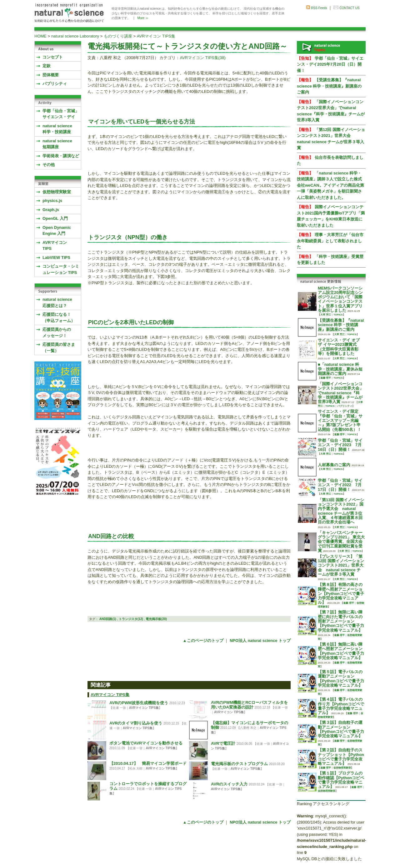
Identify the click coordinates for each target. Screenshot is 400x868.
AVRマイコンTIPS (55, 246)
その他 (49, 165)
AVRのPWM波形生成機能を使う (139, 703)
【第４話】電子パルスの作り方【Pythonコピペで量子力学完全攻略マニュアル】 (341, 706)
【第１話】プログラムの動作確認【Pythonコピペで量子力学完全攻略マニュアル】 (341, 780)
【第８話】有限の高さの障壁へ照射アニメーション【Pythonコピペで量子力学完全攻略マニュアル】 (341, 593)
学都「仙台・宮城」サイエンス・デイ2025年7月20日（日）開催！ (330, 64)
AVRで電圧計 (223, 743)
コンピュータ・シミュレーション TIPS (61, 269)
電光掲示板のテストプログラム (239, 764)
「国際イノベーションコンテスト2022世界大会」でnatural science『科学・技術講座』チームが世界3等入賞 (341, 393)
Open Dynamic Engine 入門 (57, 231)
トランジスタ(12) (131, 619)
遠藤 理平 (326, 378)
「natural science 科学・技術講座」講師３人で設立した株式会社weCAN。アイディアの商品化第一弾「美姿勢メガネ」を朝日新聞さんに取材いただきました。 (330, 185)
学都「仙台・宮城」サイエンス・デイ (61, 114)
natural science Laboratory (75, 36)
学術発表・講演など (61, 156)
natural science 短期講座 (57, 144)
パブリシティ (55, 84)
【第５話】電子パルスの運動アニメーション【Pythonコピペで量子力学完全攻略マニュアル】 (341, 679)
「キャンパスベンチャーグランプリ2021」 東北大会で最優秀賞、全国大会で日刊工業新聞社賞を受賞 (341, 542)
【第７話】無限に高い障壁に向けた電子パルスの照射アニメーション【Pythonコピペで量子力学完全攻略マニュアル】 (341, 621)
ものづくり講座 (118, 36)
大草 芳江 (326, 315)
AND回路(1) (108, 619)
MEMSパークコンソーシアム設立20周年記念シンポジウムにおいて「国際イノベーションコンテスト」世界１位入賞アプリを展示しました (340, 299)
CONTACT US (349, 8)
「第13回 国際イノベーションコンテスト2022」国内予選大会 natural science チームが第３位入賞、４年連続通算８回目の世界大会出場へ (341, 511)
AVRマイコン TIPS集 (156, 36)
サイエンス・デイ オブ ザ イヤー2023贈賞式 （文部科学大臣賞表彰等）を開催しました (339, 347)
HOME (40, 36)
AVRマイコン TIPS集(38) (202, 58)
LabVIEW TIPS (56, 257)
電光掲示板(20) (156, 619)
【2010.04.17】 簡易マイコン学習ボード (148, 763)
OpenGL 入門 (55, 218)
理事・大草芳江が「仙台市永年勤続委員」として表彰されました (330, 241)
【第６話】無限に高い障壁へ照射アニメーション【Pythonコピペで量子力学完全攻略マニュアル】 (341, 651)
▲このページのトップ (203, 641)
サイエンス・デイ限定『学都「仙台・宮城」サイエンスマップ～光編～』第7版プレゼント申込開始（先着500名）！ (340, 420)
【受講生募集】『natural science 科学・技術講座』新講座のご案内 (329, 86)
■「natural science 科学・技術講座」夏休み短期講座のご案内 (340, 369)
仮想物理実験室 (57, 192)
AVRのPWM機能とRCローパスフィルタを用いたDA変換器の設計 (249, 705)
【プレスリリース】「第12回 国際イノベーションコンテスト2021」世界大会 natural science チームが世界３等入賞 (341, 565)
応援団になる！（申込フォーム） (59, 318)
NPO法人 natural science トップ (260, 641)
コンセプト (53, 57)
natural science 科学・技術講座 (57, 129)
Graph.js (51, 210)
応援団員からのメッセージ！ (57, 333)
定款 (47, 66)
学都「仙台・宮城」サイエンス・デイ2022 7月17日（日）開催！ (340, 485)
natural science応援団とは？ (57, 303)
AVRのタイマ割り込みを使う (136, 723)
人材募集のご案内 (334, 465)
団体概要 (51, 75)
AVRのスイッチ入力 (229, 784)
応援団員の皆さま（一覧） (59, 348)
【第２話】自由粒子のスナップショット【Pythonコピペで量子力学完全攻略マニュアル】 (341, 757)
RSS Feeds (319, 8)
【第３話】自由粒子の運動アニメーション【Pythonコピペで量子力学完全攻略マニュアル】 (341, 729)
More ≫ (143, 18)
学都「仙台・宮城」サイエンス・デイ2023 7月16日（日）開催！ (340, 445)
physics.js (52, 201)
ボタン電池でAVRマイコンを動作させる (146, 743)
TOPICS (338, 315)
